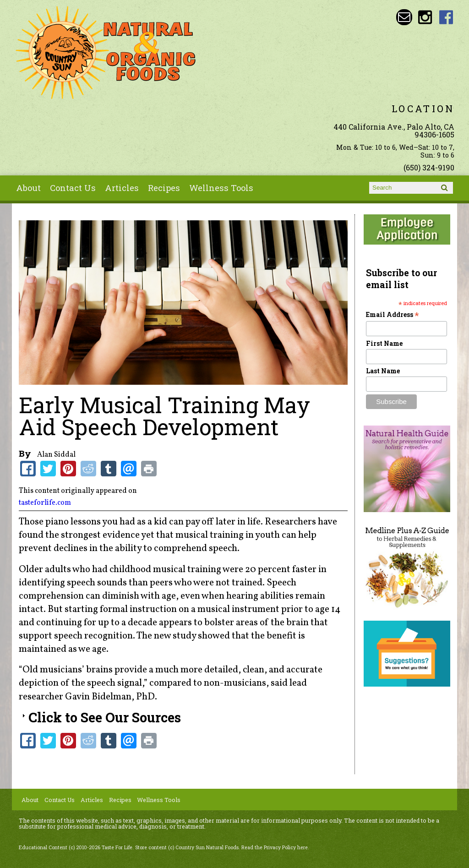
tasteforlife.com (45, 503)
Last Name (383, 371)
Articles (122, 188)
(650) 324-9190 (429, 167)
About (28, 188)
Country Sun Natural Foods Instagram (425, 17)
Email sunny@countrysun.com (404, 17)
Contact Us (73, 188)
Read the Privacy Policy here (275, 847)
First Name (384, 343)
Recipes (164, 188)
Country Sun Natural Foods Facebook (446, 17)
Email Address (393, 314)
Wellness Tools (221, 188)
